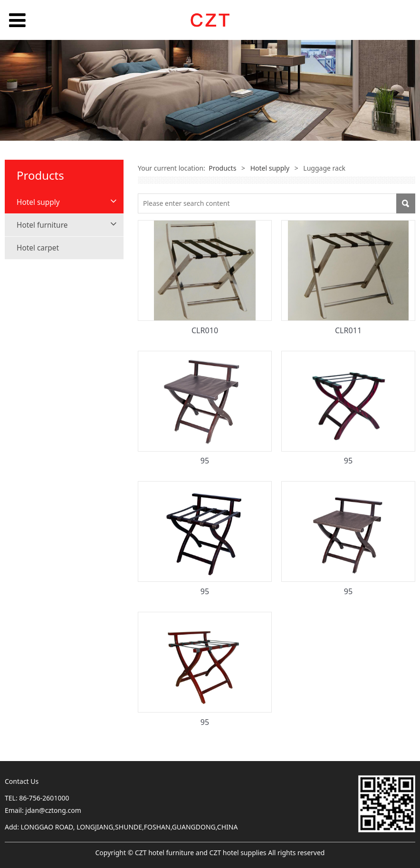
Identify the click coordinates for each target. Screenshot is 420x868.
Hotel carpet (38, 248)
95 (205, 461)
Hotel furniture (42, 225)
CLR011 (348, 330)
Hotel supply (38, 202)
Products (222, 168)
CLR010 (205, 330)
